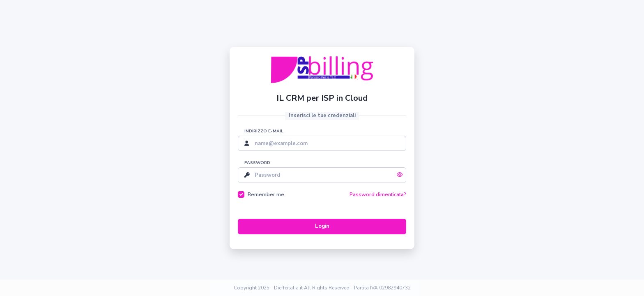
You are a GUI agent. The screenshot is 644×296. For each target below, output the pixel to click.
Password (257, 163)
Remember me (266, 194)
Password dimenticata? (378, 194)
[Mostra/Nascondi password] (400, 175)
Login (322, 226)
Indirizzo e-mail (264, 131)
